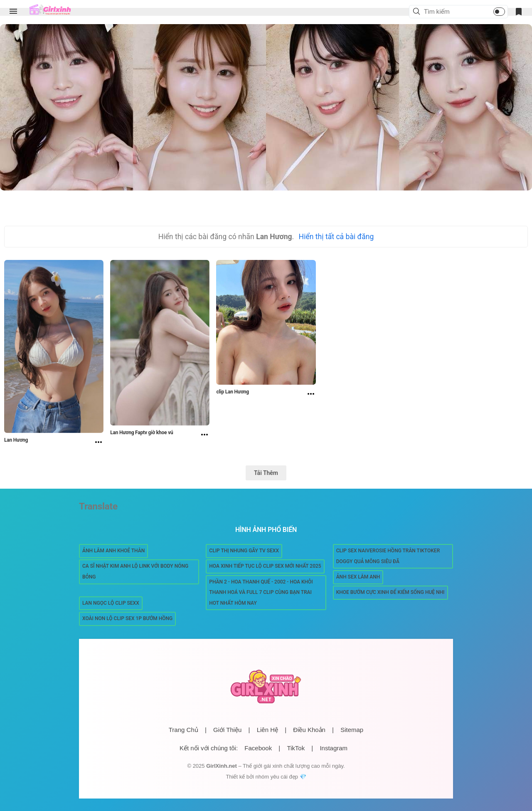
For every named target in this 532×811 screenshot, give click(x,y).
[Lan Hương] (99, 443)
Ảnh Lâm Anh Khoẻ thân (113, 551)
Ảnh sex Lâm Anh (358, 577)
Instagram (334, 748)
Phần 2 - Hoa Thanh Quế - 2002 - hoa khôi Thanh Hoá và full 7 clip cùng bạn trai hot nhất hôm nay (261, 592)
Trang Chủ (183, 730)
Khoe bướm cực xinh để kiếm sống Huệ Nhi (390, 592)
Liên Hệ (267, 730)
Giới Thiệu (227, 730)
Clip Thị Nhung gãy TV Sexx (244, 551)
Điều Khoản (309, 730)
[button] (418, 12)
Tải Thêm (266, 473)
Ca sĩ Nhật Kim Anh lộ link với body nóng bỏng (135, 571)
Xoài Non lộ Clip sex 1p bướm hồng (127, 618)
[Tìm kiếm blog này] (448, 12)
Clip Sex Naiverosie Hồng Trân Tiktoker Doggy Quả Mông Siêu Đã (388, 556)
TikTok (296, 748)
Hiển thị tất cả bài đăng (336, 237)
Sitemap (352, 730)
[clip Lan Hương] (311, 395)
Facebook (258, 748)
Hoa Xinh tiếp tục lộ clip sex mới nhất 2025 (265, 566)
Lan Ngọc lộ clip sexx (111, 603)
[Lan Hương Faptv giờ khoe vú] (204, 435)
